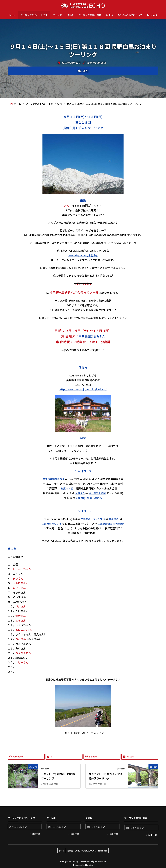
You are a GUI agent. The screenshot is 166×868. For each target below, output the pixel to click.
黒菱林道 (114, 519)
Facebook (152, 15)
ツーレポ (57, 15)
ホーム (12, 15)
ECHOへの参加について (130, 15)
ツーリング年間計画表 (90, 15)
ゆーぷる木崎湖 (98, 493)
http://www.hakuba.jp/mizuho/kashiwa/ (83, 389)
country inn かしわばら (89, 498)
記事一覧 (36, 834)
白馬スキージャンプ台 (92, 519)
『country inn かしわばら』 (83, 255)
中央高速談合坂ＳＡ (92, 336)
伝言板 (70, 15)
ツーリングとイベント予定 (34, 15)
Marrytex (89, 863)
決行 (86, 71)
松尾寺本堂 (67, 488)
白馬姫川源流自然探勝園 (112, 523)
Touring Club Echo (80, 860)
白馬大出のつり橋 (50, 523)
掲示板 (110, 15)
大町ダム (79, 493)
